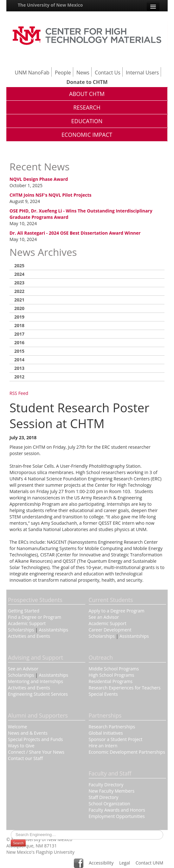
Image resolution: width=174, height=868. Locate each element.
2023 (19, 283)
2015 (19, 351)
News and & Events (28, 733)
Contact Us (108, 73)
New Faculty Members (112, 791)
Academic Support (27, 623)
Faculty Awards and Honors (117, 810)
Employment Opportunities (117, 816)
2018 (19, 325)
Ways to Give (21, 746)
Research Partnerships (112, 727)
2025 (19, 266)
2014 (19, 360)
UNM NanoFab (32, 73)
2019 (19, 317)
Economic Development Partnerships (127, 752)
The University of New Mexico (50, 5)
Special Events (103, 694)
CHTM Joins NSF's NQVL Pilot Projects (51, 195)
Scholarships (21, 630)
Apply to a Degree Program (117, 611)
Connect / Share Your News (36, 752)
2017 (19, 334)
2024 (19, 274)
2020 (19, 308)
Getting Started (24, 611)
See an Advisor (104, 617)
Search (18, 843)
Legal (125, 863)
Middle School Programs (114, 669)
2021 (19, 300)
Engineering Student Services (38, 694)
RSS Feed (19, 393)
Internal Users (142, 73)
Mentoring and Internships (35, 681)
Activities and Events (29, 636)
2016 (19, 342)
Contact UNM (149, 863)
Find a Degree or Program (35, 617)
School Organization (110, 804)
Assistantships (54, 630)
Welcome (17, 727)
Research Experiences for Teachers (125, 688)
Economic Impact (87, 135)
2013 (19, 368)
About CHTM (87, 94)
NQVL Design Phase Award (39, 179)
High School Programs (112, 675)
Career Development (110, 630)
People (63, 73)
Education (87, 121)
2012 (19, 377)
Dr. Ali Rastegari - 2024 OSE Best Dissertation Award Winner (75, 233)
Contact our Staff (25, 758)
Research (87, 107)
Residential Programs (111, 681)
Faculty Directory (106, 785)
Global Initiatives (106, 733)
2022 (19, 291)
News (83, 73)
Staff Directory (104, 797)
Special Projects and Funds (35, 739)
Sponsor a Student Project (116, 739)
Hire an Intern (103, 746)
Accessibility (101, 863)
